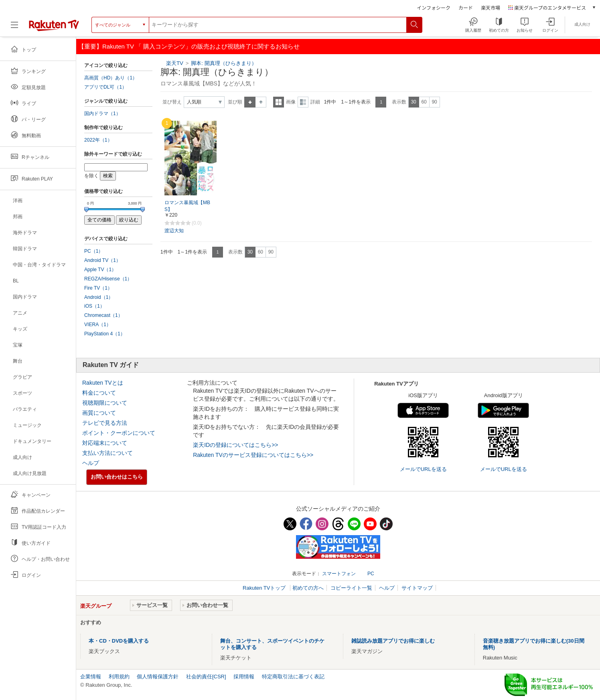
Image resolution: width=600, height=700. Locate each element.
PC (371, 574)
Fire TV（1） (98, 288)
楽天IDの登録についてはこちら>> (235, 445)
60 (424, 102)
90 (434, 102)
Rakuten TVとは (103, 383)
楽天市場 (491, 7)
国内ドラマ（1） (102, 114)
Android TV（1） (102, 260)
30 (413, 102)
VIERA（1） (98, 325)
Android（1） (99, 297)
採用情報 (244, 677)
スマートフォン (339, 574)
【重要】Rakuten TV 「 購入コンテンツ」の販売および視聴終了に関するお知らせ (189, 46)
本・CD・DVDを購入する (119, 641)
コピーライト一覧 (351, 588)
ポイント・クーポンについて (119, 433)
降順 (261, 102)
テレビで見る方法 (105, 423)
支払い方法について (107, 453)
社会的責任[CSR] (206, 677)
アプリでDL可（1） (105, 87)
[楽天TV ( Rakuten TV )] (54, 25)
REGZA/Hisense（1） (108, 279)
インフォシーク (434, 7)
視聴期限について (105, 403)
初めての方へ (308, 588)
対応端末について (105, 443)
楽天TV (175, 63)
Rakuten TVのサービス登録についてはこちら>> (253, 455)
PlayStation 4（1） (105, 334)
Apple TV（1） (100, 270)
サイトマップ (417, 588)
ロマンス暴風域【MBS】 (187, 206)
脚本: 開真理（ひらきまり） (224, 63)
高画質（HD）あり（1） (111, 78)
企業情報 (91, 677)
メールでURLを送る (423, 469)
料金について (99, 393)
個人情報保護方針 (158, 677)
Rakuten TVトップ (265, 588)
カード (466, 7)
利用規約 (119, 677)
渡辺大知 (174, 231)
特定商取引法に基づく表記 (293, 677)
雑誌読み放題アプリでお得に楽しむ (393, 641)
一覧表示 (279, 102)
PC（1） (94, 251)
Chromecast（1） (103, 315)
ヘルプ (91, 463)
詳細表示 (303, 102)
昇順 (250, 102)
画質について (99, 413)
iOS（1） (94, 306)
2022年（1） (98, 140)
